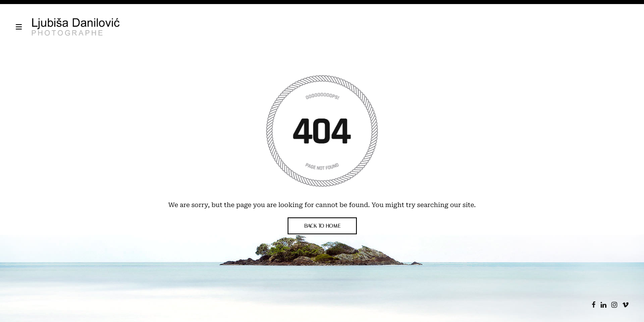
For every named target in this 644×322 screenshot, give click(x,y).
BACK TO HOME (322, 226)
